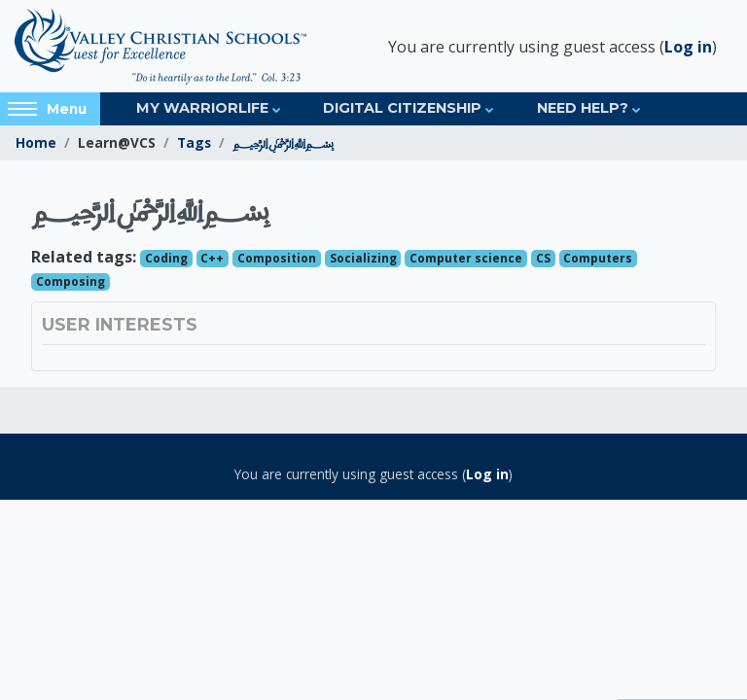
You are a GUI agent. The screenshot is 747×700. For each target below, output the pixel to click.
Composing (71, 281)
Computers (598, 258)
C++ (212, 258)
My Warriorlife (202, 108)
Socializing (363, 258)
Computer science (466, 258)
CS (543, 258)
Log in (688, 47)
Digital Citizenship (402, 108)
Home (36, 142)
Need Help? (583, 108)
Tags (194, 142)
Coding (166, 258)
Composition (277, 258)
